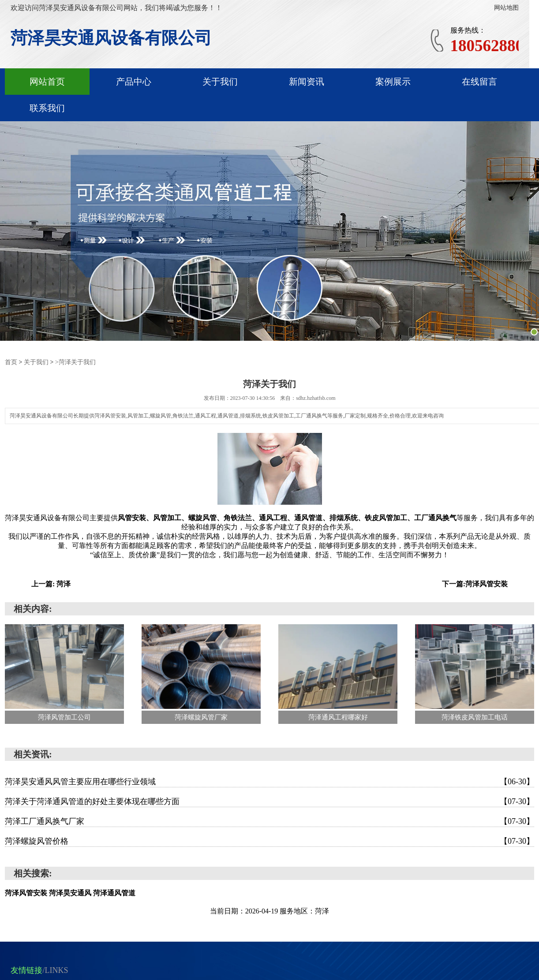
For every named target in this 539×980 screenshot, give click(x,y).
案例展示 (393, 82)
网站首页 (47, 82)
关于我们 (220, 82)
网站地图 (506, 8)
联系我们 (47, 108)
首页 (11, 362)
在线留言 (479, 82)
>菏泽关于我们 (75, 362)
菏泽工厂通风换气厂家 (269, 821)
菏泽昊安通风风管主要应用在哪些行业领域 (269, 782)
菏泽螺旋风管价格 (269, 841)
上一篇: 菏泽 (51, 584)
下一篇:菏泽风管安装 (475, 584)
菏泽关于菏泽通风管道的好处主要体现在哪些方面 (269, 801)
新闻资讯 (307, 82)
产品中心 (134, 82)
